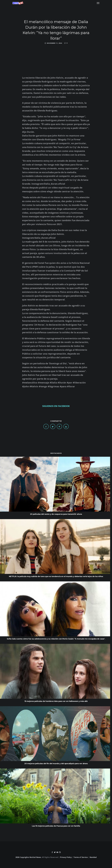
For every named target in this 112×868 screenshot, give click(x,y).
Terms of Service (81, 857)
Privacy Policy (66, 857)
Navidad (93, 857)
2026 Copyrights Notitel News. (28, 857)
